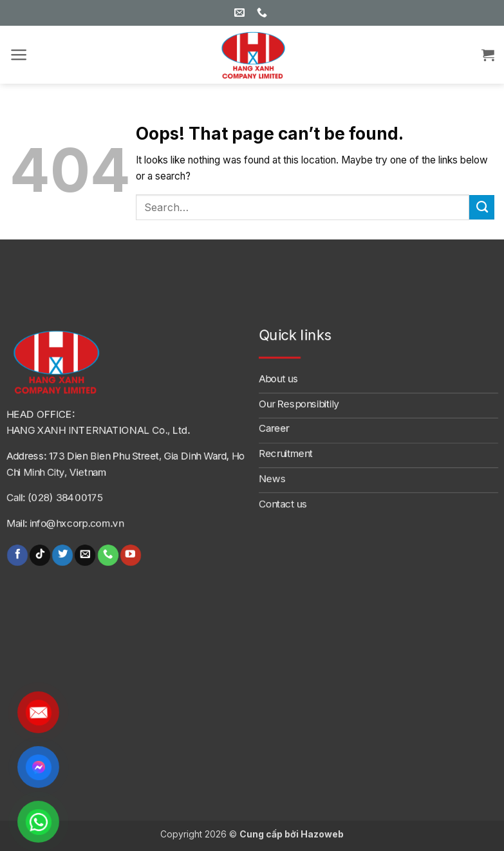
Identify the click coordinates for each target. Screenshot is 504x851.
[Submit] (482, 207)
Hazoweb (322, 834)
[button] (19, 55)
